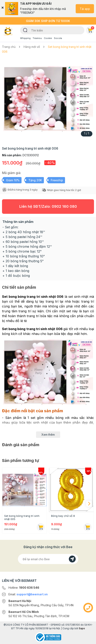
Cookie (48, 38)
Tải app (85, 9)
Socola (58, 38)
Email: (28, 594)
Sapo (82, 628)
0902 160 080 (64, 206)
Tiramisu (37, 38)
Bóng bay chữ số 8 (63, 516)
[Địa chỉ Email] (48, 559)
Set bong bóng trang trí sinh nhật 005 (22, 517)
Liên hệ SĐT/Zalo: (48, 206)
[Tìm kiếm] (25, 30)
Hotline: (24, 588)
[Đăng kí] (72, 559)
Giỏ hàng (91, 29)
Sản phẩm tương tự (21, 460)
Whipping (25, 38)
